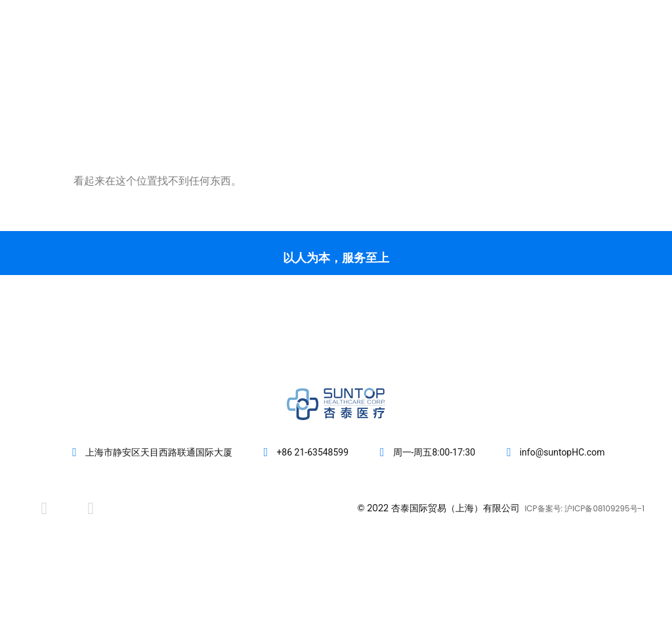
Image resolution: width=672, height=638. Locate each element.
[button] (640, 60)
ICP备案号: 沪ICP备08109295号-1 (584, 508)
